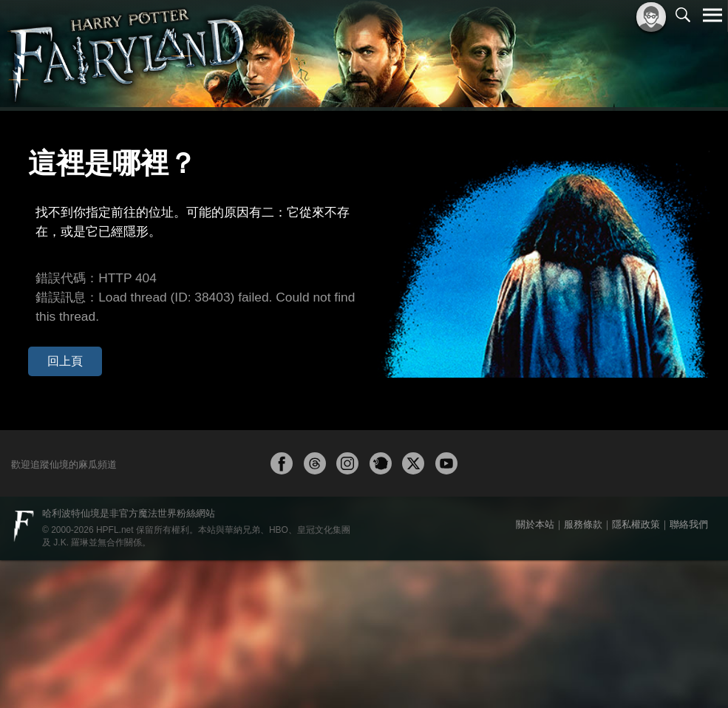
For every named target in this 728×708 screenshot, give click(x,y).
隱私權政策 (636, 672)
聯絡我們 (689, 672)
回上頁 (55, 305)
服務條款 (583, 672)
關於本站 (535, 672)
